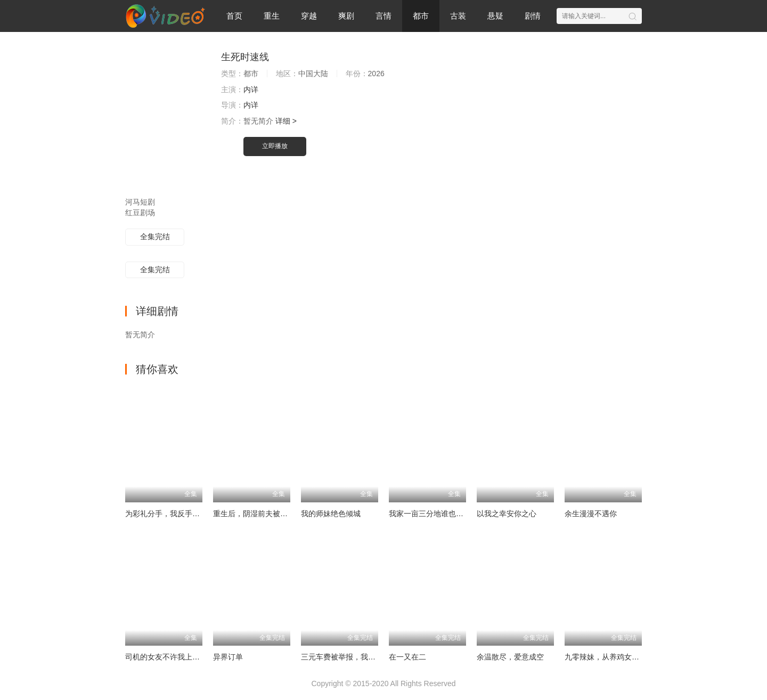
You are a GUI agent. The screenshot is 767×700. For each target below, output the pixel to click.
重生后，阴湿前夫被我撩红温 (262, 514)
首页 (234, 16)
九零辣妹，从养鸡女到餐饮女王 (617, 657)
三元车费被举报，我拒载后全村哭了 (361, 657)
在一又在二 (407, 657)
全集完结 (155, 237)
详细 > (286, 121)
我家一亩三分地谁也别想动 (434, 514)
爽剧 (346, 16)
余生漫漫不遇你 (591, 514)
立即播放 (275, 146)
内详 (251, 89)
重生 (272, 16)
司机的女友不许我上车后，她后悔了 (185, 657)
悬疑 (495, 16)
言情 (383, 16)
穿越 (309, 16)
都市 (421, 16)
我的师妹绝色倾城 (331, 514)
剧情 (533, 16)
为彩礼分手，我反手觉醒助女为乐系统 (189, 514)
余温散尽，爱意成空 (510, 657)
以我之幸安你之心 (507, 514)
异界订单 (228, 657)
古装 (458, 16)
